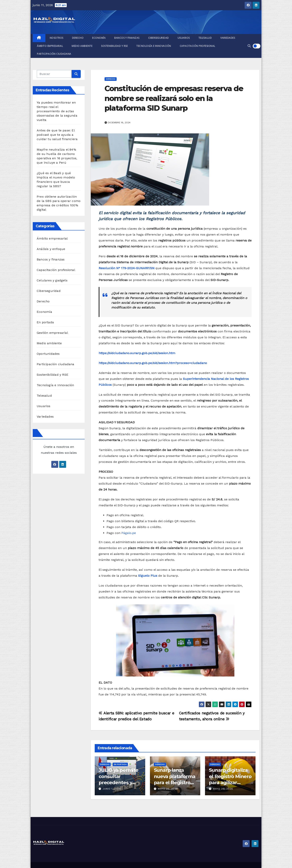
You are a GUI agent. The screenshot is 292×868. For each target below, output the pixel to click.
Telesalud (205, 38)
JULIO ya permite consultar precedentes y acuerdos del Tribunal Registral (119, 782)
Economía (99, 38)
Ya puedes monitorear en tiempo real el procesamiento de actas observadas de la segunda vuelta (57, 111)
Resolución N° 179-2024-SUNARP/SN (127, 268)
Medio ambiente (82, 46)
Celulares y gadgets (52, 280)
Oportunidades (48, 354)
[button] (249, 46)
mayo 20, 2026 (168, 789)
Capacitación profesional (197, 46)
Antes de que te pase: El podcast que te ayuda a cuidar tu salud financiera (57, 135)
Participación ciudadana (54, 54)
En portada (45, 322)
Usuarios (184, 38)
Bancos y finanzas (127, 38)
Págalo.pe (129, 533)
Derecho (78, 38)
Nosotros (57, 38)
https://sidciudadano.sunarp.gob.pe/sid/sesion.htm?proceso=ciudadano (153, 363)
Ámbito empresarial (50, 46)
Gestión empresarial (52, 333)
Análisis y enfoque (51, 249)
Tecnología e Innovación (154, 46)
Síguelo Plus (148, 576)
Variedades (228, 38)
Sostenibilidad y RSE (114, 46)
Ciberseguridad (159, 38)
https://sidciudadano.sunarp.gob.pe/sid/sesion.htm (137, 353)
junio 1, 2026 (112, 789)
